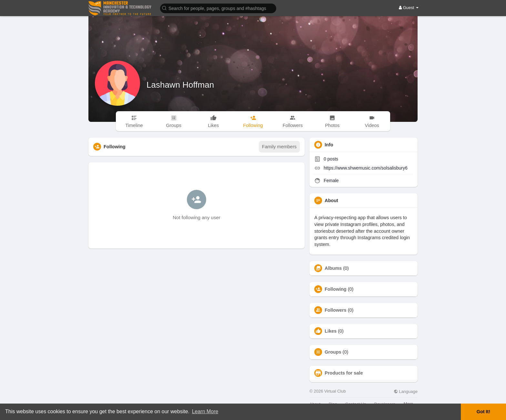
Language (406, 391)
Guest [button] (409, 8)
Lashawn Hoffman (180, 85)
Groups (333, 352)
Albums (333, 268)
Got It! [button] (483, 412)
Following (336, 289)
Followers (336, 310)
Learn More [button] (205, 411)
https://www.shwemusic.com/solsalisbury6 (366, 168)
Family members (279, 147)
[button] (218, 8)
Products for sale (344, 373)
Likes (331, 331)
